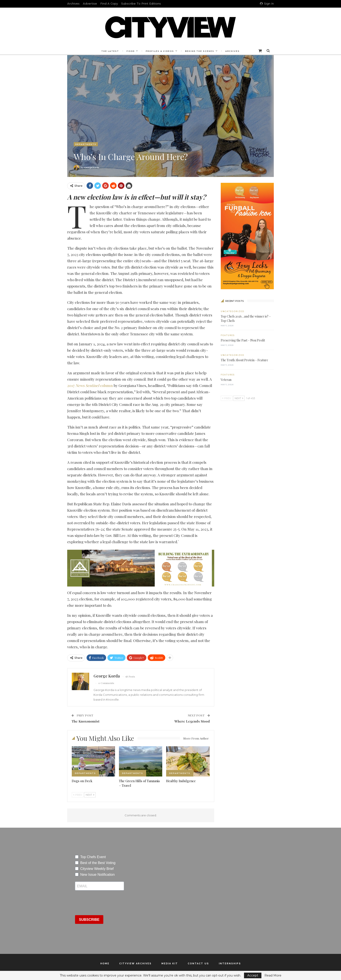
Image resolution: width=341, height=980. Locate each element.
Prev (78, 795)
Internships (230, 964)
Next (90, 795)
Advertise (90, 3)
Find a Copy (109, 3)
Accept (253, 975)
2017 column (90, 385)
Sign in (267, 3)
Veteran (226, 380)
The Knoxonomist (85, 721)
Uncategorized (232, 311)
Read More (273, 975)
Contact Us (198, 964)
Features (228, 335)
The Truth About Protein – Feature (244, 360)
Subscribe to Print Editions (141, 3)
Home (105, 964)
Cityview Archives (135, 964)
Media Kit (170, 964)
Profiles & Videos (160, 51)
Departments (86, 144)
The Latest (109, 51)
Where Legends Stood (192, 721)
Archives (73, 3)
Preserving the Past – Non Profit (243, 340)
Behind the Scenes (200, 51)
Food (130, 51)
